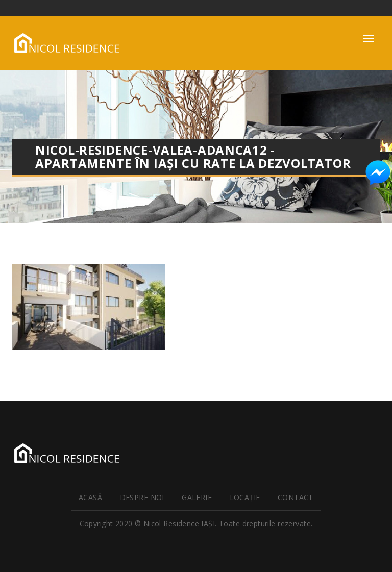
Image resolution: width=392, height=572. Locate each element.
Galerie (197, 497)
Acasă (90, 497)
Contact (296, 497)
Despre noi (142, 497)
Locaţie (245, 497)
